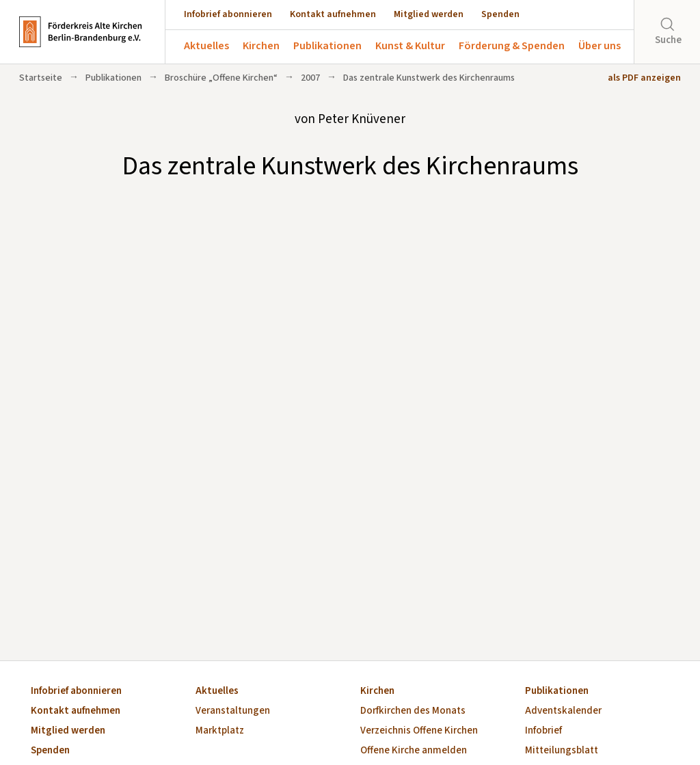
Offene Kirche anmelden (414, 751)
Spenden (500, 14)
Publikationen (327, 46)
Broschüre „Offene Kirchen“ (221, 78)
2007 (310, 78)
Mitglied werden (429, 14)
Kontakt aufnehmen (333, 14)
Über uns (600, 46)
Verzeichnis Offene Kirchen (419, 731)
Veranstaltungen (233, 711)
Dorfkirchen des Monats (413, 711)
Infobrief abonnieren (228, 14)
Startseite (41, 78)
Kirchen (261, 46)
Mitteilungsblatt (562, 751)
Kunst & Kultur (410, 46)
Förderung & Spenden (512, 46)
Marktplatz (220, 731)
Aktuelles (206, 46)
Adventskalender (563, 711)
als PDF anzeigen (644, 78)
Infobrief (543, 731)
